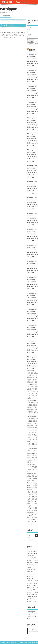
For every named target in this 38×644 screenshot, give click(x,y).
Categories (6, 16)
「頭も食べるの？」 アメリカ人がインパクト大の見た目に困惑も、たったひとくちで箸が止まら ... (33, 439)
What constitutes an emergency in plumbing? (32, 597)
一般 (29, 535)
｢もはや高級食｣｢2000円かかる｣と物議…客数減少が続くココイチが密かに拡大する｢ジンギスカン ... (33, 407)
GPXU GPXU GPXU (33, 563)
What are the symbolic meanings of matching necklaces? (31, 574)
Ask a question (22, 2)
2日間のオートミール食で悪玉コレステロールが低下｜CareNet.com (32, 469)
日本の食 (32, 50)
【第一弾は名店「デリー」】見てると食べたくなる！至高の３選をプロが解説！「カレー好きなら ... (32, 499)
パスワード (30, 35)
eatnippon (9, 9)
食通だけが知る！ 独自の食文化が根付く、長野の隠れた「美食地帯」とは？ (33, 375)
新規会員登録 (7, 2)
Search (35, 630)
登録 (36, 44)
